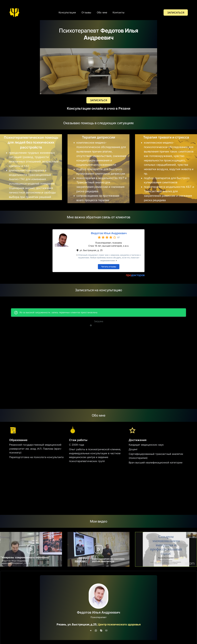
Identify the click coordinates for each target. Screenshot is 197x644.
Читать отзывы (109, 267)
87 (119, 237)
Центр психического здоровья (119, 624)
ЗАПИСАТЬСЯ (176, 13)
